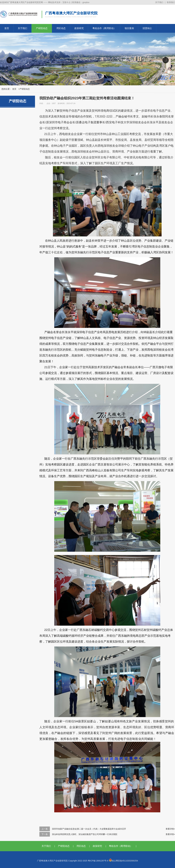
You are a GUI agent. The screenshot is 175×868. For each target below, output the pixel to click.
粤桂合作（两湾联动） (104, 28)
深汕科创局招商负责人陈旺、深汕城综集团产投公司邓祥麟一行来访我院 (85, 834)
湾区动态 (61, 28)
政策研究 (79, 28)
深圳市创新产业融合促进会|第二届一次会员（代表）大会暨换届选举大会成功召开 (89, 829)
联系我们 (171, 2)
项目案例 (129, 28)
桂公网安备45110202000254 (123, 861)
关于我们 (159, 2)
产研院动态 (42, 28)
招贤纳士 (147, 28)
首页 (7, 28)
